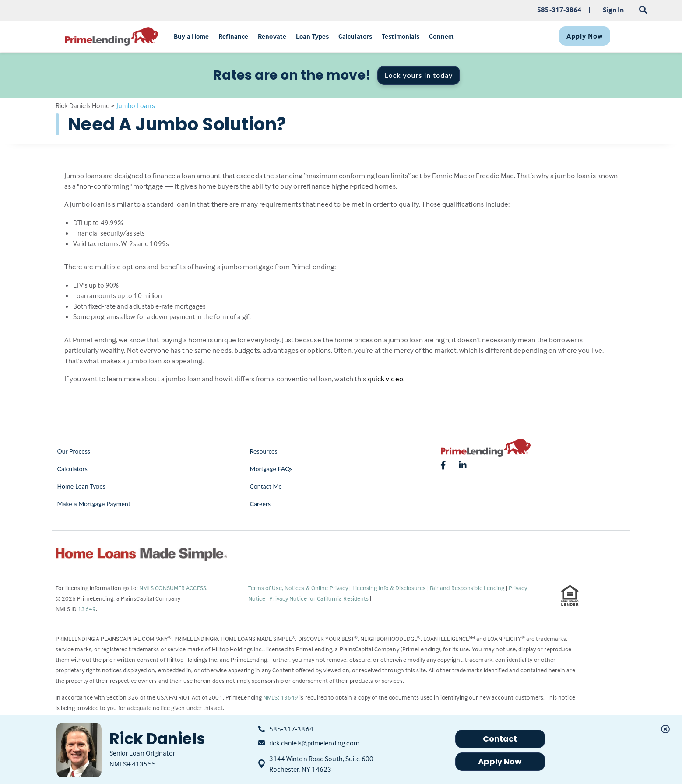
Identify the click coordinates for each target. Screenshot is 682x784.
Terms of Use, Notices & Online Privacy (299, 588)
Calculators (72, 469)
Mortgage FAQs (271, 469)
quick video (385, 379)
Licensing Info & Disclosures (390, 588)
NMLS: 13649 (281, 697)
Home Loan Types (82, 486)
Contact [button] (500, 739)
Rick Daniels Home (83, 105)
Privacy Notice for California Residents (320, 598)
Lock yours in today (419, 75)
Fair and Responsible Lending (468, 588)
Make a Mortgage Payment (94, 504)
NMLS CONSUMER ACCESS (173, 588)
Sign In (613, 10)
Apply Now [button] (500, 761)
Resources (264, 451)
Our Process (74, 451)
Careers (260, 504)
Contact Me (266, 486)
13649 (87, 609)
